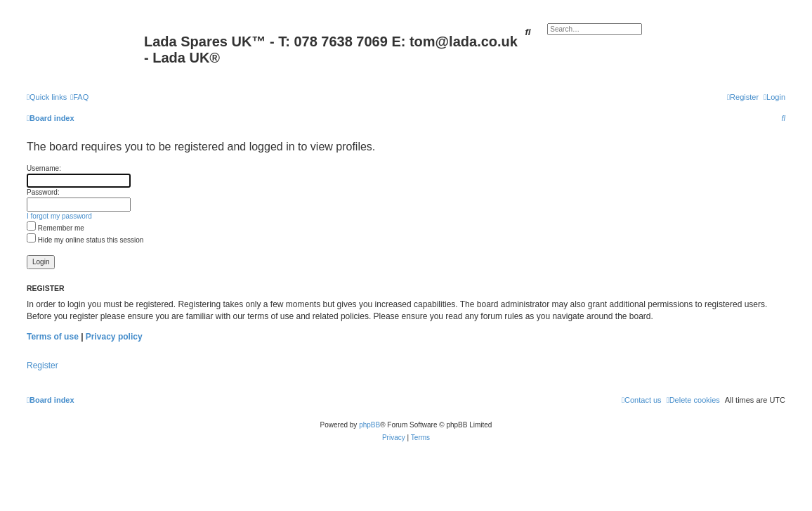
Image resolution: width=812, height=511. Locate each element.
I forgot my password (59, 216)
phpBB (369, 425)
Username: (44, 168)
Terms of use (53, 337)
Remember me (55, 228)
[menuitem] (79, 97)
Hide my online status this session (85, 240)
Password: (43, 192)
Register (42, 366)
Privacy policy (114, 337)
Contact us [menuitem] (642, 400)
